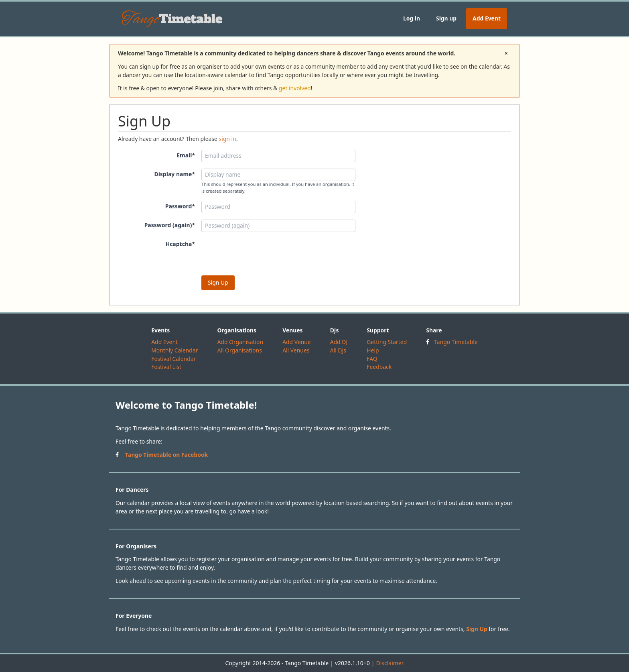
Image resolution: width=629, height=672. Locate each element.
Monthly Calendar (174, 350)
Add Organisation (240, 342)
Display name (174, 174)
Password (180, 206)
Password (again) (170, 225)
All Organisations (239, 350)
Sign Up (477, 629)
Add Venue (297, 342)
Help (373, 350)
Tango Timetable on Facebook (166, 455)
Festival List (166, 367)
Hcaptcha (180, 244)
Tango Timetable (456, 342)
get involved (295, 88)
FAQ (372, 359)
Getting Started (387, 342)
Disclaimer (390, 663)
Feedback (379, 367)
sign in (227, 139)
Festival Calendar (173, 359)
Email (186, 155)
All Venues (296, 350)
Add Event (487, 18)
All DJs (338, 350)
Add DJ (339, 342)
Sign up (446, 18)
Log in (412, 18)
